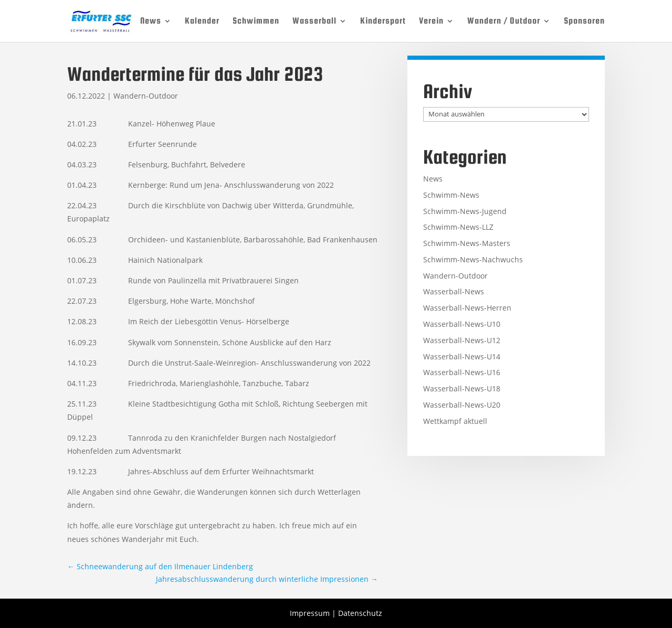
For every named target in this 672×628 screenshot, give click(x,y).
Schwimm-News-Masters (467, 243)
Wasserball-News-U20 (462, 405)
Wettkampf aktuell (455, 421)
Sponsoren (584, 22)
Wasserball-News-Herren (467, 308)
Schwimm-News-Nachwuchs (473, 259)
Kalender (202, 22)
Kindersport (383, 22)
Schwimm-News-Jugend (465, 211)
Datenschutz (360, 613)
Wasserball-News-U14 (462, 356)
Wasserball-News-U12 (462, 340)
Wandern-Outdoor (146, 96)
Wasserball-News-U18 (462, 388)
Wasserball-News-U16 (462, 372)
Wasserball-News (454, 291)
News (151, 22)
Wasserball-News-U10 (462, 324)
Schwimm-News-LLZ (458, 227)
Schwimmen (256, 22)
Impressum (310, 613)
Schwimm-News (451, 195)
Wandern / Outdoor (504, 22)
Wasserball (314, 22)
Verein (431, 22)
